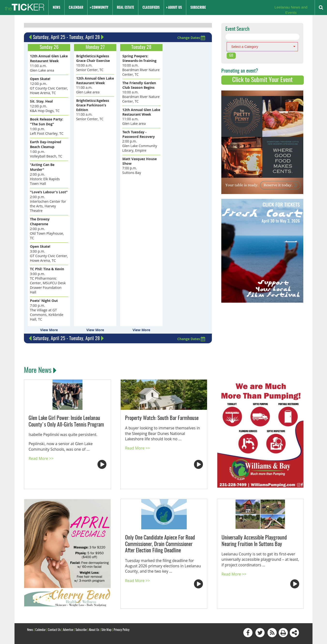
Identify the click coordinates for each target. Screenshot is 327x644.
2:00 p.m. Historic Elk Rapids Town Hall (45, 172)
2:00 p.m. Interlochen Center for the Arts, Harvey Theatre (49, 198)
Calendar (76, 8)
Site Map (106, 616)
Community (100, 8)
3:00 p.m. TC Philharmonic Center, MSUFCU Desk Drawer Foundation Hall (49, 270)
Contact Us (54, 616)
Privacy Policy (122, 616)
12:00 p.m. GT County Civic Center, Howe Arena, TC (48, 85)
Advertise (68, 616)
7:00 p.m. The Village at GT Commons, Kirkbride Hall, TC (46, 297)
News (56, 8)
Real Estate (125, 8)
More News (40, 357)
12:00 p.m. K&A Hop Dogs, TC (44, 105)
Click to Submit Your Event (262, 80)
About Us (175, 8)
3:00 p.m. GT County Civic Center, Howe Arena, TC (48, 245)
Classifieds (151, 8)
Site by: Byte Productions (164, 637)
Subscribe (198, 8)
